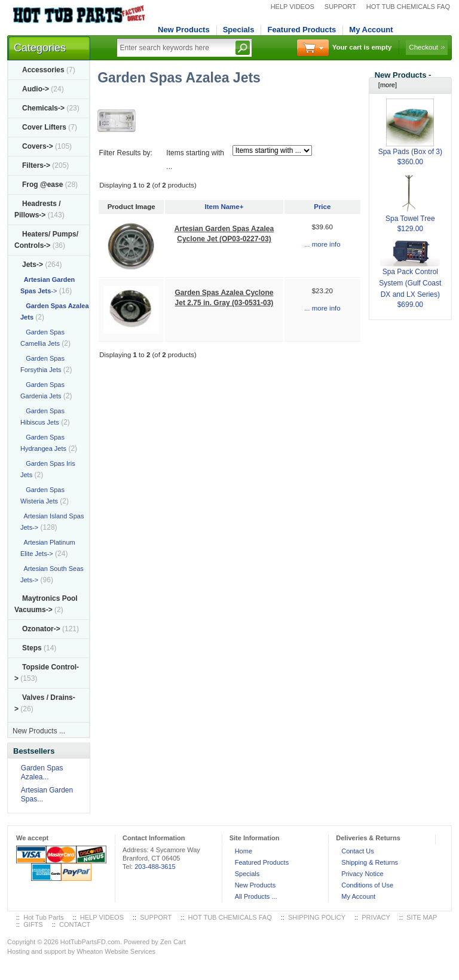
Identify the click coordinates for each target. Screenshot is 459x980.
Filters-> (36, 165)
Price (322, 207)
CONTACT (75, 924)
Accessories (43, 70)
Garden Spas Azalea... (42, 772)
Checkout (423, 47)
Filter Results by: (126, 153)
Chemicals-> (43, 108)
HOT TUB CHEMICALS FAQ (408, 7)
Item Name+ (224, 207)
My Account (371, 30)
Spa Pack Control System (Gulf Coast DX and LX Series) (410, 273)
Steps (32, 648)
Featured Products (302, 30)
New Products (184, 30)
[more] (386, 85)
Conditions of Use (367, 885)
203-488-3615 (155, 867)
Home (244, 851)
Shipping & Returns (370, 862)
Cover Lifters (44, 127)
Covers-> (38, 146)
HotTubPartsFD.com (90, 942)
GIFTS (33, 924)
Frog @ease (42, 185)
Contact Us (357, 851)
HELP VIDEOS (293, 7)
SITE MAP (422, 917)
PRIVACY (376, 917)
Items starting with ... (195, 160)
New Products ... (39, 731)
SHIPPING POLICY (317, 917)
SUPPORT (340, 7)
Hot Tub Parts (43, 917)
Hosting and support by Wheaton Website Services (81, 951)
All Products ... (256, 896)
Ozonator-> (41, 629)
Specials (239, 30)
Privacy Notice (362, 874)
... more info (322, 244)
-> (33, 265)
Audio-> (36, 89)
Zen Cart (173, 942)
